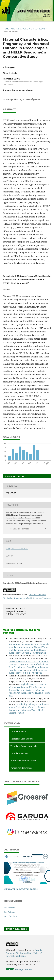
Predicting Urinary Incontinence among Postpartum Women (29, 706)
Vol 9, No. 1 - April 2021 (34, 29)
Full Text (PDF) (15, 476)
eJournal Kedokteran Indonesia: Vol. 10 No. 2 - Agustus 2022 (27, 651)
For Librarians (11, 916)
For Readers (10, 908)
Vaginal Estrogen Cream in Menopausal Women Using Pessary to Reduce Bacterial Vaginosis (28, 687)
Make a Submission (17, 929)
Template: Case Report (22, 739)
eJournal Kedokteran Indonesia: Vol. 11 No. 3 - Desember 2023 (27, 710)
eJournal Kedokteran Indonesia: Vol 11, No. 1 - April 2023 (29, 693)
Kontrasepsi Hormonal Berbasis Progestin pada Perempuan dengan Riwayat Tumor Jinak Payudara (29, 647)
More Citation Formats (18, 529)
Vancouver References (21, 768)
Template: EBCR (18, 731)
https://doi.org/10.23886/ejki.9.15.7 (25, 100)
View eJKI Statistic (24, 969)
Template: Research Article (24, 746)
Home (6, 29)
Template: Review (19, 753)
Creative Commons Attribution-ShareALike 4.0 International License (24, 953)
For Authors (10, 912)
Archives (16, 29)
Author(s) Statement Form (23, 761)
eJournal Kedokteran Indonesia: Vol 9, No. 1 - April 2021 (28, 671)
